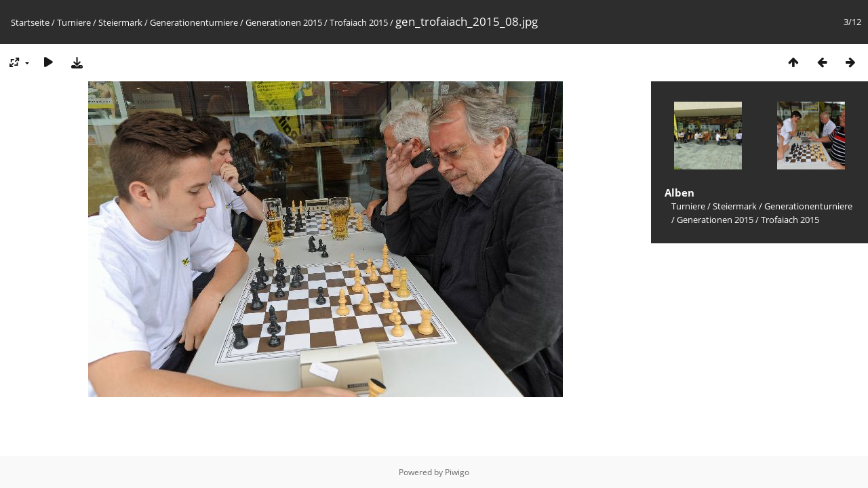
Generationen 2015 (284, 22)
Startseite (30, 22)
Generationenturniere (194, 22)
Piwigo (457, 472)
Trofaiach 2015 (359, 22)
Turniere (74, 22)
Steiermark (120, 22)
